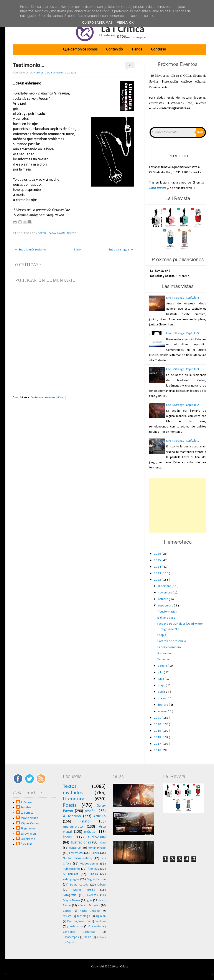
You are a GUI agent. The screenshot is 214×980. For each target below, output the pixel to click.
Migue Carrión (96, 879)
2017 (158, 744)
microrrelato (73, 827)
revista (67, 916)
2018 (158, 737)
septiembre (166, 606)
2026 (158, 554)
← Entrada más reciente (30, 250)
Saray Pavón (57, 233)
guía (90, 900)
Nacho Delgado (90, 911)
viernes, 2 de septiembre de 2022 (55, 73)
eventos (92, 895)
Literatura (74, 799)
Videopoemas (89, 864)
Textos (72, 233)
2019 (158, 731)
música (90, 832)
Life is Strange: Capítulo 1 (183, 441)
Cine (103, 843)
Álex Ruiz (26, 844)
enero (162, 711)
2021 (158, 718)
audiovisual (97, 837)
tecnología (84, 916)
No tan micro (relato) (78, 858)
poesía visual (75, 927)
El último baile (166, 618)
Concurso (159, 50)
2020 (158, 724)
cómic (82, 906)
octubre (163, 599)
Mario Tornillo (84, 890)
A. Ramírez (71, 874)
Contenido (114, 50)
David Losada (79, 885)
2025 (158, 560)
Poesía (42, 233)
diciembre (165, 586)
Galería (95, 853)
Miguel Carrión (30, 823)
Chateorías (95, 927)
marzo (162, 698)
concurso (75, 848)
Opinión (101, 916)
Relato (84, 822)
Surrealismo (165, 653)
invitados (73, 793)
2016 (158, 750)
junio (161, 679)
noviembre (165, 593)
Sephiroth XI (28, 839)
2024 (158, 567)
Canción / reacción (79, 921)
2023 (158, 573)
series (96, 906)
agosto (163, 666)
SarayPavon (28, 834)
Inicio (77, 250)
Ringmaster (28, 829)
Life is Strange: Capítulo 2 (183, 405)
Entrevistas (76, 853)
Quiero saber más (97, 23)
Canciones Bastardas (79, 932)
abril (161, 692)
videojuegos (71, 879)
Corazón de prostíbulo (172, 641)
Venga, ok (125, 23)
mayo (162, 685)
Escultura (100, 921)
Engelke (26, 808)
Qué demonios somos (80, 50)
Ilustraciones (81, 843)
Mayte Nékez (29, 818)
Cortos (67, 911)
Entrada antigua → (121, 250)
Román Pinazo (97, 848)
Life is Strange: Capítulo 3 (183, 369)
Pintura (93, 874)
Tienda (137, 50)
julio (161, 672)
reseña (90, 811)
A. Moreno (27, 802)
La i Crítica (27, 813)
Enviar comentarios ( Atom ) (48, 397)
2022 (158, 580)
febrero (163, 705)
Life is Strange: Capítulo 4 (183, 298)
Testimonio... (29, 65)
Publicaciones (72, 869)
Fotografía (70, 895)
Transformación (167, 612)
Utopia (162, 635)
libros (67, 837)
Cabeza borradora (169, 647)
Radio (88, 937)
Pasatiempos (71, 937)
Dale (200, 132)
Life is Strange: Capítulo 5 (183, 334)
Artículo (100, 816)
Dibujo (102, 885)
